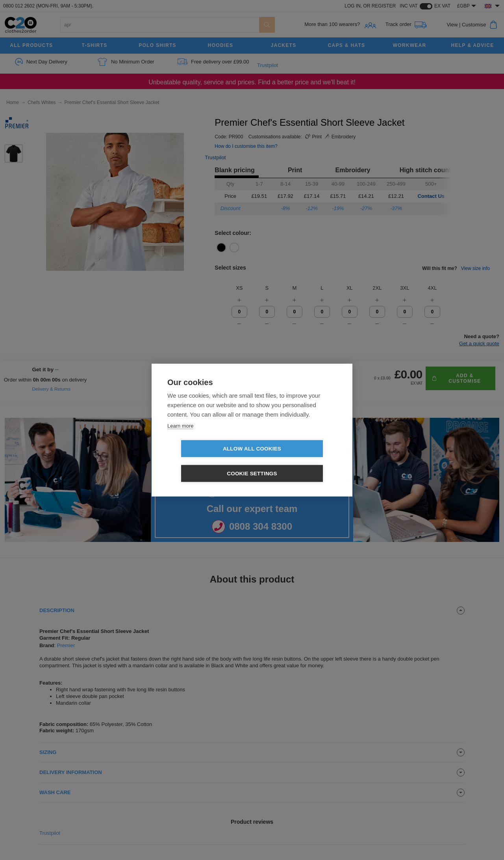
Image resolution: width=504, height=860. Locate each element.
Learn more (180, 438)
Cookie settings (297, 461)
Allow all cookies (207, 461)
